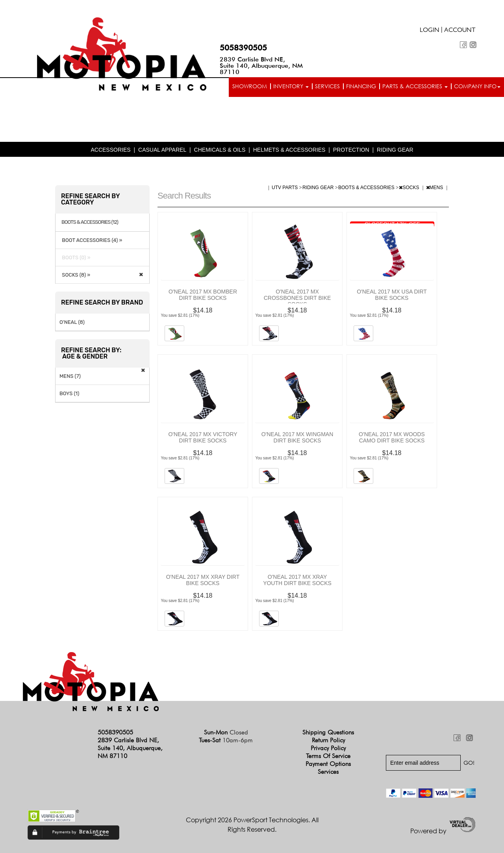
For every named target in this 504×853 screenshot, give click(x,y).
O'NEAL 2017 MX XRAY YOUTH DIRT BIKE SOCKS (297, 580)
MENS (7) (70, 376)
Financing (361, 86)
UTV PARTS (285, 188)
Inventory (291, 86)
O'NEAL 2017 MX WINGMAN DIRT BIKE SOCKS (297, 437)
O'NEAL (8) (72, 322)
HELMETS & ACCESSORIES (289, 150)
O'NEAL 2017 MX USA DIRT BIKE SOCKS (392, 295)
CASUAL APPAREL (162, 150)
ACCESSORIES (110, 150)
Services (327, 86)
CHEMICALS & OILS (220, 150)
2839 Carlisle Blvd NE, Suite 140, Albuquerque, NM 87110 (261, 66)
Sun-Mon (226, 732)
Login (430, 31)
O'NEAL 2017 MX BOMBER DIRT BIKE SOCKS (203, 295)
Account (460, 31)
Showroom (250, 86)
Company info (477, 86)
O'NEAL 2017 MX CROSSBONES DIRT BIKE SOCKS (297, 298)
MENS (435, 188)
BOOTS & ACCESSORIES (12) (90, 222)
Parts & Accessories (415, 86)
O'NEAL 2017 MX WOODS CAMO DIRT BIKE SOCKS (392, 437)
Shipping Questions (328, 732)
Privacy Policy (328, 748)
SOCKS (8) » (75, 275)
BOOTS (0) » (75, 257)
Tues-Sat (226, 740)
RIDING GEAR (395, 150)
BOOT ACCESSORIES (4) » (91, 240)
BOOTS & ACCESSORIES (367, 188)
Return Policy (328, 740)
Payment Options (328, 764)
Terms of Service (328, 756)
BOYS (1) (69, 393)
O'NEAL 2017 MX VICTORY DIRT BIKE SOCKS (203, 437)
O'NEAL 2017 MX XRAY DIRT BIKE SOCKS (203, 580)
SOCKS (409, 188)
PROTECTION (351, 150)
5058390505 (243, 48)
